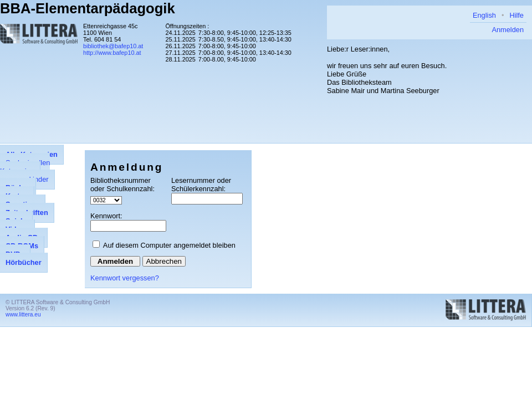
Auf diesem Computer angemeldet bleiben (169, 245)
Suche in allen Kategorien (25, 167)
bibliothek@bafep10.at (113, 46)
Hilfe (516, 15)
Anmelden (508, 30)
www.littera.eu (23, 314)
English (484, 15)
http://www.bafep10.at (112, 53)
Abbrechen (164, 261)
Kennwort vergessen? (125, 278)
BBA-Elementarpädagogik (88, 8)
